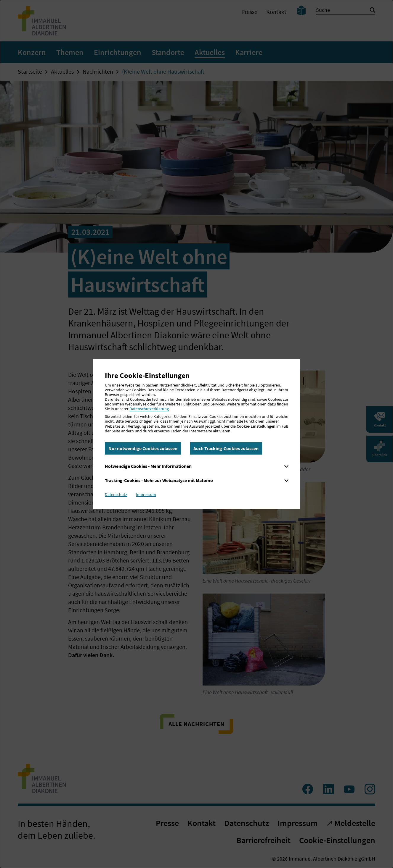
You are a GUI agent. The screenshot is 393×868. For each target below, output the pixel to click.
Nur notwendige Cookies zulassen (143, 448)
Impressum (146, 494)
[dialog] (196, 434)
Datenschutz (116, 494)
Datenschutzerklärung (149, 409)
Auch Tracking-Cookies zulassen (226, 448)
